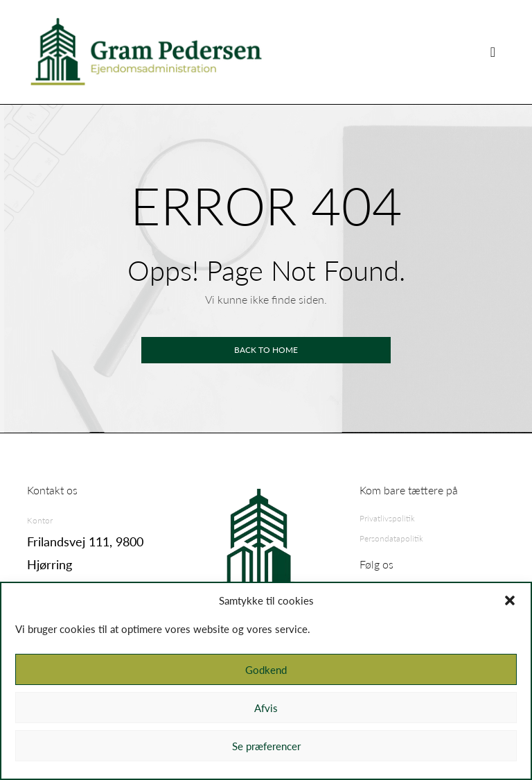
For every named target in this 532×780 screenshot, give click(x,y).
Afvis (266, 708)
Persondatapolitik (391, 538)
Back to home (266, 350)
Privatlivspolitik (387, 518)
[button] (510, 600)
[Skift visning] (493, 52)
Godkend (266, 670)
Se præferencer (266, 746)
